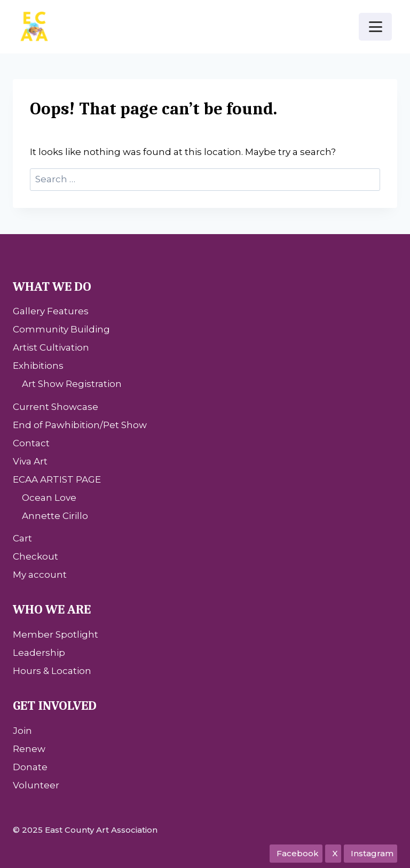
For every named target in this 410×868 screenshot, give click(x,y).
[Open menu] (375, 26)
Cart (22, 538)
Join (22, 731)
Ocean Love (49, 498)
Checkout (36, 556)
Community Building (61, 329)
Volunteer (36, 785)
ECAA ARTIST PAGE (57, 479)
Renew (29, 749)
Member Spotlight (56, 634)
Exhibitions (38, 366)
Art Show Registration (72, 384)
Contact (31, 443)
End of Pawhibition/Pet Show (80, 425)
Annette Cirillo (55, 516)
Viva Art (30, 461)
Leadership (39, 653)
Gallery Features (51, 311)
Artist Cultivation (51, 347)
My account (40, 575)
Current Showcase (56, 407)
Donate (30, 767)
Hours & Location (52, 671)
